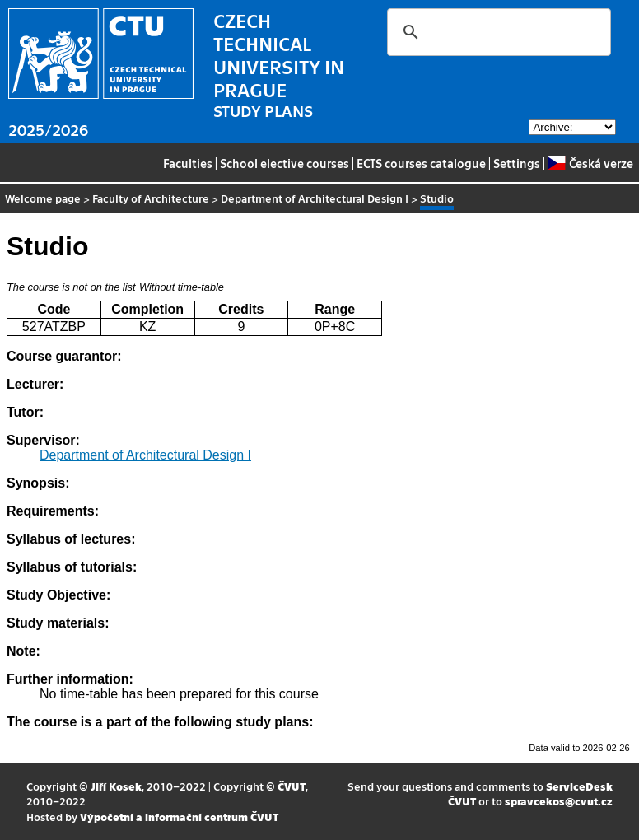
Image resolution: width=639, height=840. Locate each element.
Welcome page (43, 198)
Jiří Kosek (116, 786)
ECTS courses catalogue (421, 163)
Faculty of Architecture (151, 198)
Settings (517, 163)
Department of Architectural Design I (315, 198)
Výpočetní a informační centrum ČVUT (179, 817)
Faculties (188, 163)
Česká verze (590, 163)
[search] (497, 32)
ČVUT (292, 786)
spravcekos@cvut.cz (559, 801)
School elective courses (285, 163)
